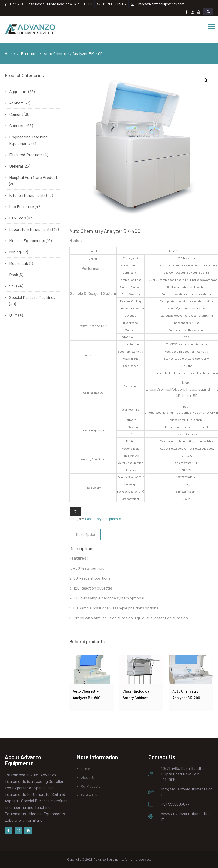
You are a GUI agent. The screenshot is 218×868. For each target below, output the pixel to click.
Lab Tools (18, 218)
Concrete (17, 125)
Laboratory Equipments (103, 519)
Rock (14, 275)
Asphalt (16, 103)
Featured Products (26, 155)
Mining (15, 252)
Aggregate (18, 91)
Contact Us (89, 795)
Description (86, 534)
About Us (88, 777)
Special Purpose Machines (32, 297)
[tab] (86, 534)
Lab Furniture (22, 206)
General (16, 166)
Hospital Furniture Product (33, 177)
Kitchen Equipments (27, 195)
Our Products (91, 786)
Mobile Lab (19, 263)
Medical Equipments (27, 240)
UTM (13, 315)
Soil (12, 286)
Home (86, 769)
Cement (16, 114)
